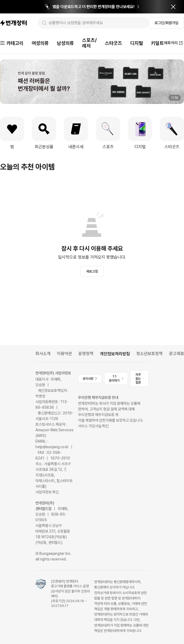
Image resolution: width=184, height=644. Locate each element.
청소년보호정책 (149, 354)
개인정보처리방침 (115, 354)
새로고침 (92, 271)
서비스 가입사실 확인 (93, 426)
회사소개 (43, 354)
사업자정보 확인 (47, 492)
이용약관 (64, 354)
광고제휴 (176, 354)
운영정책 (86, 354)
